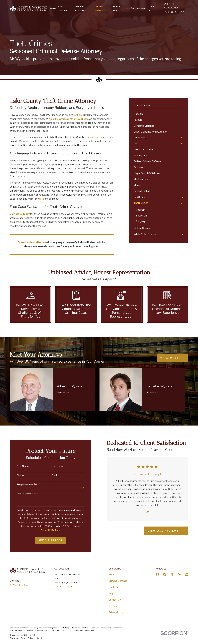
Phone (17, 475)
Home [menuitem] (53, 9)
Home (112, 575)
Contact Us (115, 600)
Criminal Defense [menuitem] (99, 9)
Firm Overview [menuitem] (63, 9)
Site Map (113, 606)
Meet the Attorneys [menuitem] (79, 9)
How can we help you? (25, 493)
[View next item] (110, 531)
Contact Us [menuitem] (151, 9)
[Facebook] (157, 574)
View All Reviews (163, 531)
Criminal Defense (118, 581)
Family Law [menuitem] (116, 9)
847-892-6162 (174, 12)
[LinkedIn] (187, 574)
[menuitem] (159, 114)
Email (51, 475)
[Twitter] (172, 574)
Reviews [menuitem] (141, 9)
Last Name (54, 466)
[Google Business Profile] (179, 574)
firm (41, 199)
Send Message (47, 540)
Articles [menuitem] (130, 9)
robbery (78, 115)
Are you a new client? (25, 484)
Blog (111, 593)
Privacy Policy (116, 612)
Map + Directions (64, 587)
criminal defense (94, 137)
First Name (19, 466)
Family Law (114, 587)
